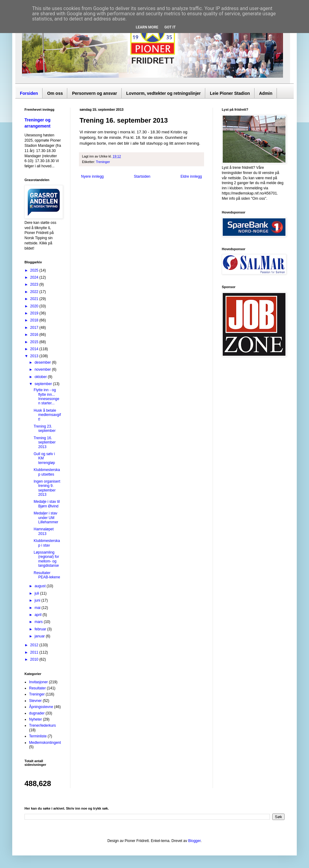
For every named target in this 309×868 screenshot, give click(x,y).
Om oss (55, 93)
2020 (35, 306)
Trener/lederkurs (43, 725)
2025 (35, 270)
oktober (41, 377)
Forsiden (29, 93)
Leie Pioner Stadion (230, 93)
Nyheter (35, 719)
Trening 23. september (45, 428)
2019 (35, 313)
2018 (35, 320)
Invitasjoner (38, 682)
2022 (35, 292)
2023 (35, 284)
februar (41, 629)
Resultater (37, 688)
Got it (170, 27)
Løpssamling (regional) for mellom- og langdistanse (46, 559)
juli (37, 593)
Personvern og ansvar (94, 93)
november (43, 369)
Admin (266, 93)
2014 (35, 349)
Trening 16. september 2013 (45, 442)
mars (39, 622)
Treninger (103, 162)
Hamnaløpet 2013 (44, 531)
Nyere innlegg (92, 176)
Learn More (147, 27)
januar (40, 636)
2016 (35, 335)
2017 (35, 328)
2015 (35, 342)
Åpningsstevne (41, 707)
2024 (35, 277)
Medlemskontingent (45, 743)
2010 (35, 659)
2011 (35, 652)
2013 (35, 356)
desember (43, 362)
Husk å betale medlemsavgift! (47, 415)
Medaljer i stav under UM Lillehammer (46, 518)
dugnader (37, 713)
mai (38, 608)
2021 (35, 299)
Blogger (194, 841)
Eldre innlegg (191, 176)
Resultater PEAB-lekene (47, 575)
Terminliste (38, 736)
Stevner (35, 701)
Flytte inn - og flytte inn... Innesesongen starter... (47, 397)
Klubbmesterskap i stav (47, 543)
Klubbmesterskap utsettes (47, 472)
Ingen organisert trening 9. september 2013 (47, 488)
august (41, 586)
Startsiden (142, 176)
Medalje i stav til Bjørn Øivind (47, 504)
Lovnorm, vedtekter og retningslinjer (164, 93)
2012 (35, 645)
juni (38, 600)
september (44, 384)
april (39, 615)
